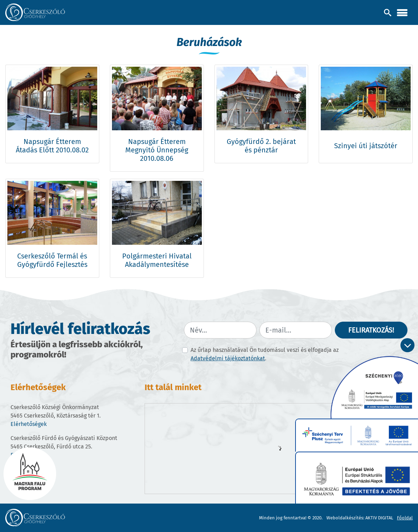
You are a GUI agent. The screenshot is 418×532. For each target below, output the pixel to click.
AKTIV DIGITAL (379, 518)
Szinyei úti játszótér (366, 146)
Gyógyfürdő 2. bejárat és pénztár (261, 146)
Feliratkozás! (371, 330)
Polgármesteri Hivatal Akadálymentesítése (157, 260)
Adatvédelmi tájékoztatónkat (228, 358)
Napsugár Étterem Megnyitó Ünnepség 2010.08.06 (157, 150)
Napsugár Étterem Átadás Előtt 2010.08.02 (52, 146)
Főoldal (405, 518)
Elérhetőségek (29, 424)
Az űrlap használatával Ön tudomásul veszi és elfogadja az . (265, 354)
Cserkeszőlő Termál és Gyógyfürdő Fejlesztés (52, 260)
